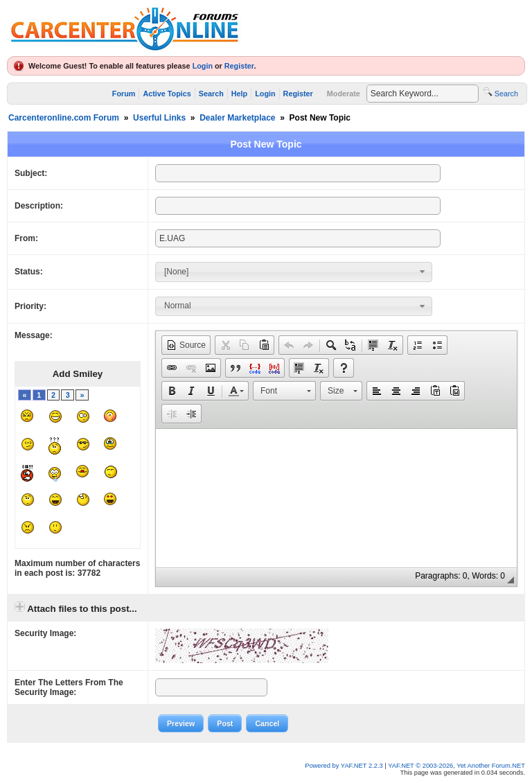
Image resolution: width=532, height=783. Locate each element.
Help (239, 94)
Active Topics (167, 94)
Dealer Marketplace (237, 118)
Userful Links (159, 118)
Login (203, 66)
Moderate (344, 94)
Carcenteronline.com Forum (64, 118)
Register (239, 66)
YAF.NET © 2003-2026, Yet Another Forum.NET (456, 766)
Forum (124, 94)
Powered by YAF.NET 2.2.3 (345, 766)
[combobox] (294, 272)
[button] (186, 345)
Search (211, 94)
